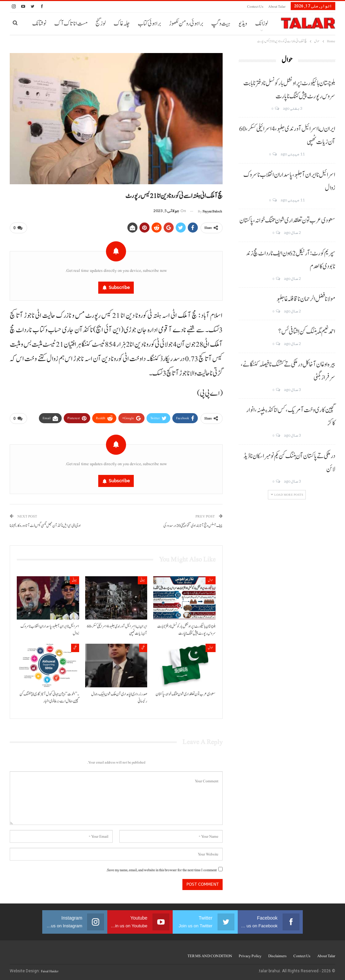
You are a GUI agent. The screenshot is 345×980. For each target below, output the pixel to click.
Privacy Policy (250, 955)
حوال (211, 580)
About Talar (277, 7)
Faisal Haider (50, 971)
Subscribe (119, 287)
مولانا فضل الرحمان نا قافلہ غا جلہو (306, 299)
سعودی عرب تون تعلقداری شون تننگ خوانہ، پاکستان (287, 220)
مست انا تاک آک (71, 24)
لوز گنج (101, 24)
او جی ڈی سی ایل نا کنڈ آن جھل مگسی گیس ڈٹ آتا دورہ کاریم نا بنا (45, 525)
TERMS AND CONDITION (210, 955)
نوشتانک (39, 24)
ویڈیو (243, 24)
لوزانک (262, 24)
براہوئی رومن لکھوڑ (186, 24)
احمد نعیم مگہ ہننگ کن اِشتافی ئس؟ (307, 332)
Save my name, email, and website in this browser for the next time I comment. (161, 870)
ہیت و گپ (221, 24)
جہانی (142, 580)
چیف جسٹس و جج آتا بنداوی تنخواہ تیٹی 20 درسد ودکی (193, 525)
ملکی (143, 648)
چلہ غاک (122, 24)
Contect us (255, 7)
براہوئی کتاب (149, 24)
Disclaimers (277, 955)
